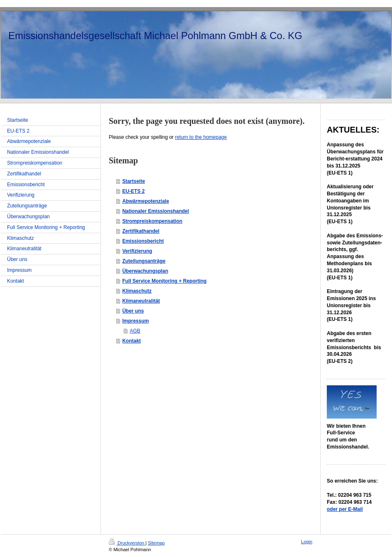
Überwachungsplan (145, 271)
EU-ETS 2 (133, 191)
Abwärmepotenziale (146, 201)
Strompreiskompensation (152, 221)
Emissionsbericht (143, 241)
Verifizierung (137, 251)
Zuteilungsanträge (144, 261)
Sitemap (156, 543)
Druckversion (127, 543)
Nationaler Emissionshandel (156, 211)
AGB (135, 331)
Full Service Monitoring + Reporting (164, 281)
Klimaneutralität (141, 301)
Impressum (135, 321)
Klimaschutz (137, 291)
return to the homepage (201, 137)
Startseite (134, 181)
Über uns (133, 311)
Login (307, 542)
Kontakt (131, 341)
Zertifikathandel (141, 231)
